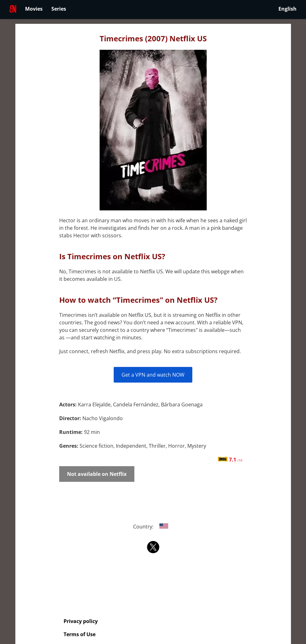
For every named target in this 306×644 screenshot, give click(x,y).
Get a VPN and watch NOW (153, 375)
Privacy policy (81, 621)
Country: (153, 527)
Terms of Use (80, 634)
